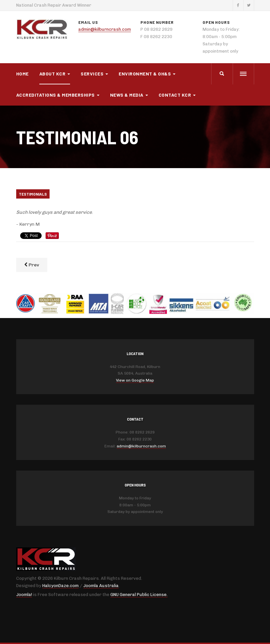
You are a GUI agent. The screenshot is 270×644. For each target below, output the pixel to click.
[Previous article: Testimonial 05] (32, 265)
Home (22, 74)
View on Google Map (135, 380)
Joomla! (24, 595)
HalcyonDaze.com (60, 586)
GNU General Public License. (139, 595)
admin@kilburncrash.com (105, 29)
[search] (222, 74)
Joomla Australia (101, 586)
